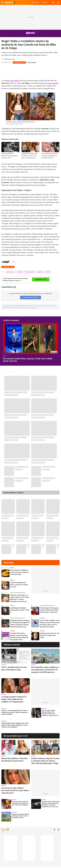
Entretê (48, 272)
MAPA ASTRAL (35, 2)
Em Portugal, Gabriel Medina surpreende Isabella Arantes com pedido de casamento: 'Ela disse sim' (50, 713)
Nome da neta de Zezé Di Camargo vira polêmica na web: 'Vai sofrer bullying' (20, 803)
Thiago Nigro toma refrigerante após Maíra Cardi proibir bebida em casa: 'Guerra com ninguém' (15, 725)
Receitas (12, 568)
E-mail (53, 2)
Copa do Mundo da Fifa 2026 (18, 593)
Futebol (12, 606)
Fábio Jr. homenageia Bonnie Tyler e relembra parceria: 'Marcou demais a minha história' (15, 712)
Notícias (12, 631)
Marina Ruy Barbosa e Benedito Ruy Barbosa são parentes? (14, 760)
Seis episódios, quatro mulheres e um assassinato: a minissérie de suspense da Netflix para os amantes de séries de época (45, 670)
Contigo (19, 272)
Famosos (40, 272)
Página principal (10, 2)
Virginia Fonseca (52, 83)
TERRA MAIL (45, 2)
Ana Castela (14, 81)
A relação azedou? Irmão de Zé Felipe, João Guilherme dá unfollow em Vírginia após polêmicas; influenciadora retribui (14, 699)
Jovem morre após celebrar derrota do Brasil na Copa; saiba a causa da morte (15, 790)
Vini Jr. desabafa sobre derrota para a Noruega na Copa (14, 668)
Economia (42, 618)
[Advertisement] (45, 725)
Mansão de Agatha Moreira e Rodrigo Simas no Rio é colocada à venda (21, 816)
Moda (4, 356)
